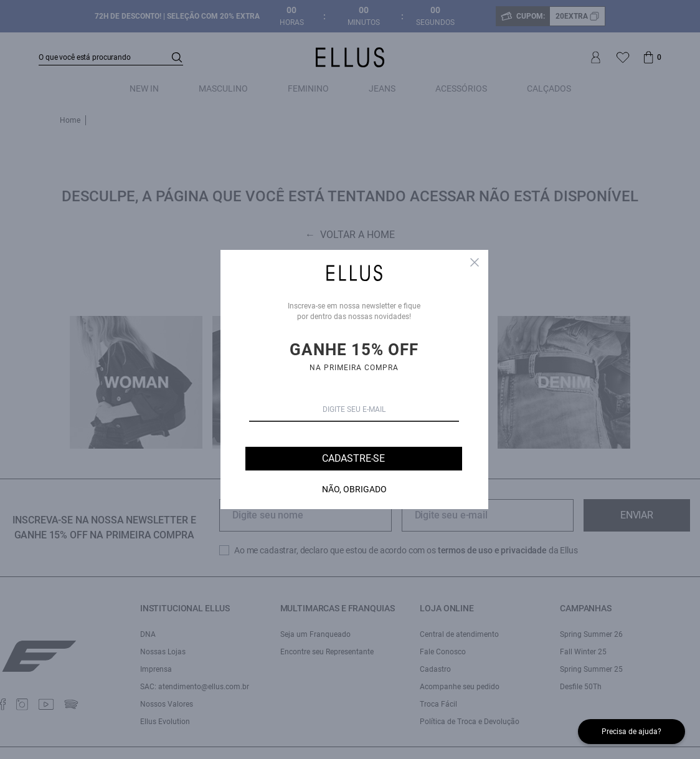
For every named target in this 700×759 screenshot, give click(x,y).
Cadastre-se (353, 458)
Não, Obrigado (354, 489)
